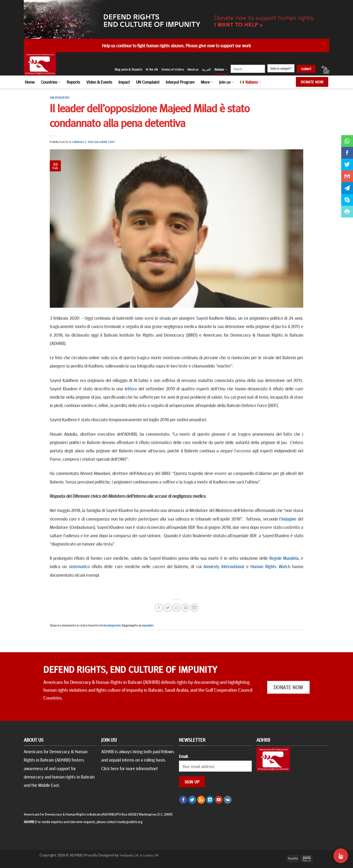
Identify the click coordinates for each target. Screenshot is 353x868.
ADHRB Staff (107, 142)
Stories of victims (173, 69)
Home (30, 82)
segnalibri (148, 625)
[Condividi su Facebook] (159, 608)
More (207, 82)
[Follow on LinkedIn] (210, 800)
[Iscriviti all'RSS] (201, 800)
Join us (226, 82)
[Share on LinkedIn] (195, 608)
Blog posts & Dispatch (128, 69)
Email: (184, 756)
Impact (124, 82)
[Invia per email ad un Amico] (177, 608)
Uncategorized (59, 97)
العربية (206, 69)
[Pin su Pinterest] (185, 608)
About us (193, 69)
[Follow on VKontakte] (228, 800)
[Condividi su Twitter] (168, 608)
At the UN (152, 69)
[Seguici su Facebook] (183, 800)
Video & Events (99, 82)
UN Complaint (148, 82)
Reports (73, 82)
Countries (51, 82)
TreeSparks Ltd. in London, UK (139, 855)
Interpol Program (180, 82)
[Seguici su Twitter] (192, 800)
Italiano (221, 70)
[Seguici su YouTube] (219, 800)
